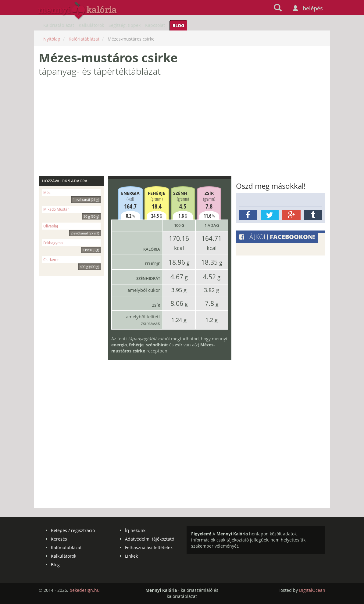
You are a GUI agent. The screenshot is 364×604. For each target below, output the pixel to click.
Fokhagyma (72, 243)
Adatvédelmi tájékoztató (150, 539)
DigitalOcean (312, 590)
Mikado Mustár (72, 210)
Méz (72, 193)
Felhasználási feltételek (149, 547)
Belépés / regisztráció (73, 530)
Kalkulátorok (91, 25)
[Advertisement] (182, 129)
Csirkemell (72, 260)
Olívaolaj (72, 227)
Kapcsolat (155, 25)
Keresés (59, 539)
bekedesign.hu (85, 590)
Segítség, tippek (125, 25)
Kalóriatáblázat (59, 25)
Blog (178, 25)
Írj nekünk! (136, 530)
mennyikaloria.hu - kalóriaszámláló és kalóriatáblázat (78, 11)
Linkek (131, 556)
